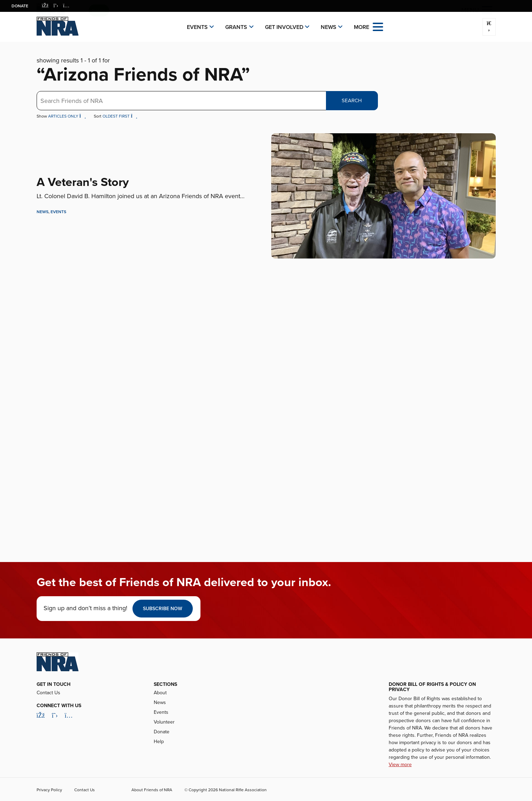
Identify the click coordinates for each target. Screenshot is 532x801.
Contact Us (48, 693)
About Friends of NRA (152, 790)
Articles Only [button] (68, 116)
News (329, 27)
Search (352, 100)
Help (159, 742)
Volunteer (164, 722)
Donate (20, 6)
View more (400, 765)
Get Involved (284, 27)
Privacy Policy (49, 790)
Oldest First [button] (120, 116)
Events (197, 27)
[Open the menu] (378, 26)
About (160, 693)
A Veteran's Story (83, 182)
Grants (236, 27)
